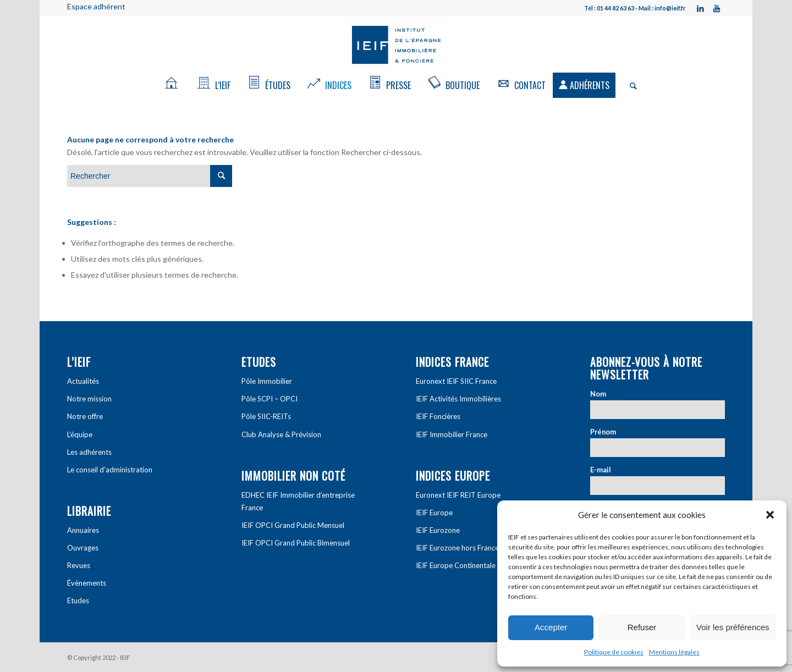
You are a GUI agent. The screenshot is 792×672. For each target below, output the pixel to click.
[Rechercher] (630, 85)
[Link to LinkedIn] (700, 8)
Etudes (78, 601)
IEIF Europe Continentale (456, 565)
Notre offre (85, 416)
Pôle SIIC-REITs (266, 416)
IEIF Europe (434, 513)
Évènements (87, 583)
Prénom (605, 432)
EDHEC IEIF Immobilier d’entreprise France (298, 501)
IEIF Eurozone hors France (457, 548)
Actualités (83, 381)
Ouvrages (83, 548)
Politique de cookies (614, 652)
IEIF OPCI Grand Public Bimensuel (296, 543)
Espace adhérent (96, 6)
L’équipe (80, 434)
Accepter (551, 627)
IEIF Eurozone (438, 530)
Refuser (642, 627)
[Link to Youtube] (717, 8)
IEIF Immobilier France (452, 434)
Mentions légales (674, 652)
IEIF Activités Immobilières (458, 399)
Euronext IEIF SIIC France (456, 381)
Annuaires (83, 530)
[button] (770, 515)
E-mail (603, 470)
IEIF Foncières (438, 416)
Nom (600, 394)
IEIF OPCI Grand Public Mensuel (293, 525)
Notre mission (89, 399)
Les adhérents (89, 452)
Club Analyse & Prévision (281, 434)
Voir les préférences (733, 627)
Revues (79, 565)
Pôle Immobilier (267, 381)
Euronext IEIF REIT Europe (458, 495)
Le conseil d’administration (110, 470)
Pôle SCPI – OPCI (269, 399)
